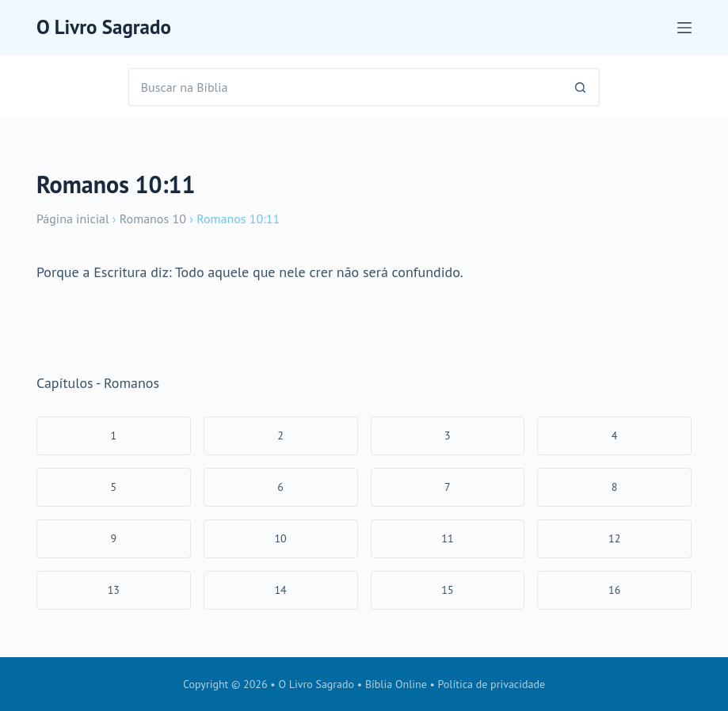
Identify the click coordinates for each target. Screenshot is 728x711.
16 (614, 590)
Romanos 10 (153, 219)
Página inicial (73, 219)
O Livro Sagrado (104, 27)
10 (280, 538)
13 (114, 590)
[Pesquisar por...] (345, 87)
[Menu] (684, 28)
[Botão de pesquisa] (581, 87)
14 (280, 590)
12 (614, 538)
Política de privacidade (492, 684)
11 (447, 538)
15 (447, 590)
